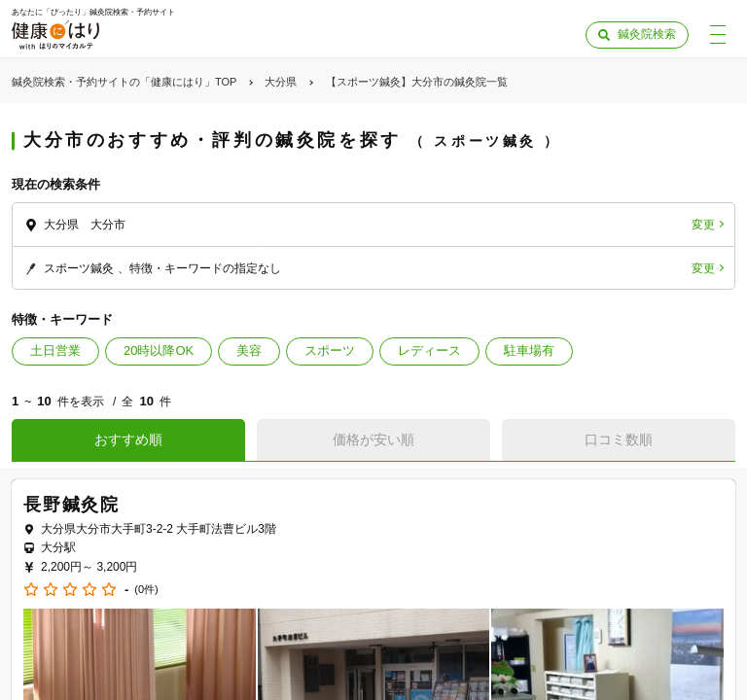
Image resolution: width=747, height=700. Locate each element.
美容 (249, 350)
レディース (429, 350)
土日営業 (55, 350)
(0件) (146, 590)
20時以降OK (159, 350)
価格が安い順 (373, 439)
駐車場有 (529, 350)
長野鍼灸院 (71, 505)
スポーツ (330, 350)
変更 (703, 225)
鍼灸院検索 (647, 34)
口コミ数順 (619, 439)
